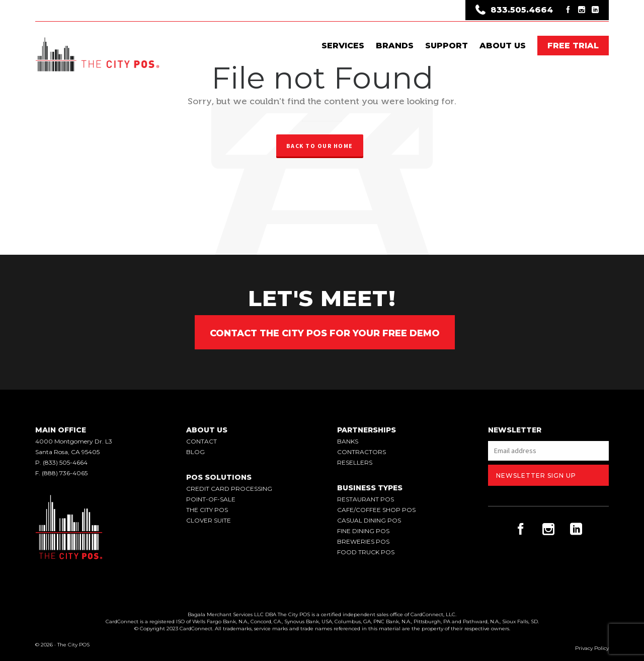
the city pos (207, 510)
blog (195, 452)
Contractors (361, 452)
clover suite (209, 520)
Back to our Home (320, 146)
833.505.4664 (514, 11)
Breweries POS (363, 541)
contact (202, 441)
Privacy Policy (592, 648)
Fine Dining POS (363, 531)
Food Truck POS (366, 552)
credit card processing (229, 489)
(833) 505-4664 (65, 462)
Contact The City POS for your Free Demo (325, 333)
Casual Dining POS (369, 520)
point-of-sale (211, 499)
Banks (348, 441)
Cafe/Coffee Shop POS (376, 510)
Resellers (355, 462)
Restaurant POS (366, 499)
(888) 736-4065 (65, 473)
